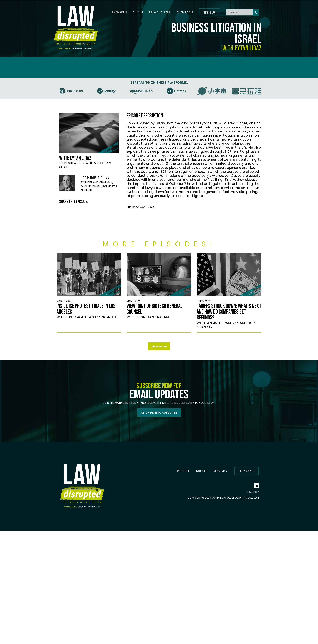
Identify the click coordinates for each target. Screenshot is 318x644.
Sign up (210, 13)
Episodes (119, 12)
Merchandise (160, 12)
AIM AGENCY (252, 492)
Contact (185, 12)
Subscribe (247, 471)
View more (159, 347)
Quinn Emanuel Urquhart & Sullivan (235, 498)
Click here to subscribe (159, 413)
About (138, 12)
